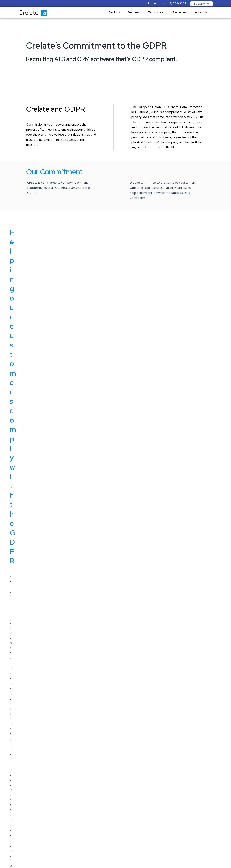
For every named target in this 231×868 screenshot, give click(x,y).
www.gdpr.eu (59, 708)
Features (134, 12)
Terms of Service (13, 798)
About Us (202, 12)
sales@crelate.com (14, 761)
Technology (157, 12)
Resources (180, 12)
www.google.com (172, 708)
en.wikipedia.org (115, 708)
